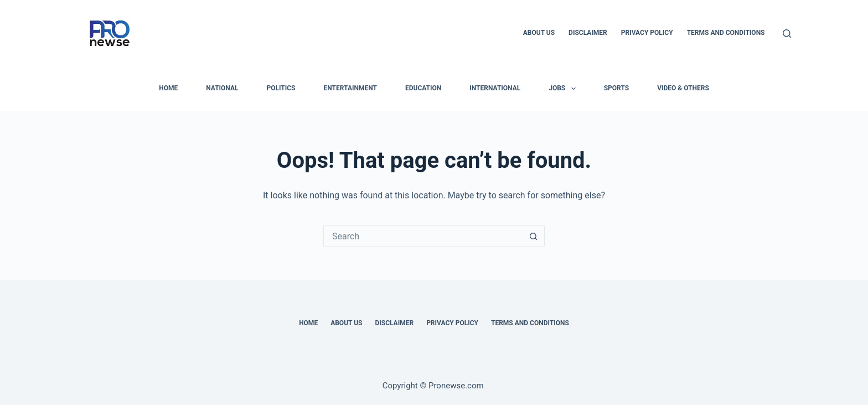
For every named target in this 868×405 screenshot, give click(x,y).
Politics (281, 88)
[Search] (787, 34)
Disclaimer (588, 33)
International (495, 88)
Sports (616, 88)
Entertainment (350, 88)
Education (423, 88)
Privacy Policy (647, 33)
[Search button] (533, 236)
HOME (168, 88)
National (222, 88)
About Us (539, 33)
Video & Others (683, 88)
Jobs (564, 89)
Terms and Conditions (726, 33)
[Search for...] (423, 236)
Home (308, 323)
